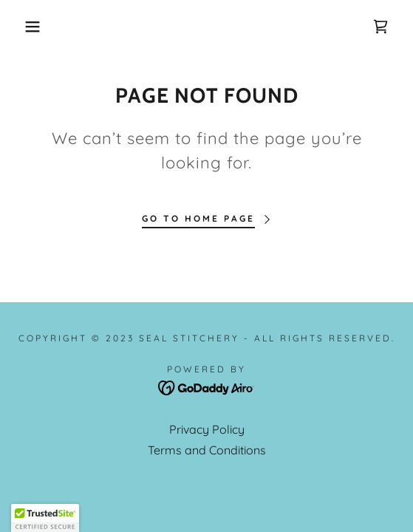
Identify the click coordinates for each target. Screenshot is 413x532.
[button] (29, 27)
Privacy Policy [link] (207, 429)
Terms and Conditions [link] (207, 450)
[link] (380, 27)
